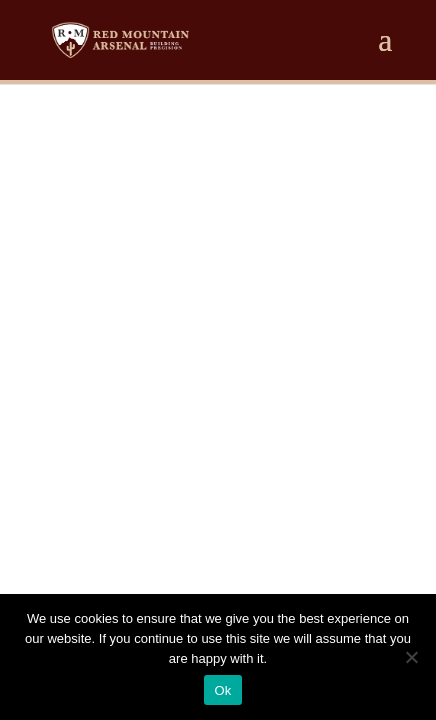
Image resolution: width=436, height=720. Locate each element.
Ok (222, 690)
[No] (411, 657)
